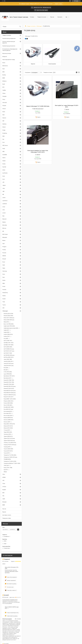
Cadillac (4, 90)
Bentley (4, 75)
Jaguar (4, 185)
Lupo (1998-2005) (8, 374)
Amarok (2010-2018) (8, 314)
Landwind (5, 204)
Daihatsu (4, 124)
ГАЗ (3, 496)
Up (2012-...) (6, 470)
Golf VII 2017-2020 (8, 353)
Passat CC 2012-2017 (9, 397)
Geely (4, 149)
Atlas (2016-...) (7, 322)
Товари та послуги (42, 17)
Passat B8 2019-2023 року (10, 393)
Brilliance (4, 81)
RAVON (4, 256)
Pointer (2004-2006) (8, 403)
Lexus (4, 207)
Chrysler (4, 106)
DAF (3, 121)
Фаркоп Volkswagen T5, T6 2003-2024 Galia (38, 106)
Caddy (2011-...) (7, 330)
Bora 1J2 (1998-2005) (9, 324)
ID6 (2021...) (6, 370)
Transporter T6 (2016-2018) (10, 461)
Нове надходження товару (9, 60)
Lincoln (4, 213)
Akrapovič (5, 57)
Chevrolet (5, 103)
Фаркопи (33, 64)
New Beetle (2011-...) (8, 378)
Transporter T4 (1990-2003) (10, 455)
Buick (4, 84)
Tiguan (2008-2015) (8, 436)
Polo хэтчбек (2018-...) (9, 416)
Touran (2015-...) (7, 453)
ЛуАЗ (4, 499)
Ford (3, 142)
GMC (4, 152)
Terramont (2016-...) (8, 434)
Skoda (4, 280)
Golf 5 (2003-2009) (8, 347)
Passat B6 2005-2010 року (10, 386)
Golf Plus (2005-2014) (9, 357)
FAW (3, 136)
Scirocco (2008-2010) (9, 420)
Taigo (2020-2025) (8, 432)
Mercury (4, 228)
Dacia (4, 112)
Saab (4, 265)
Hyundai (4, 167)
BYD (3, 87)
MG (3, 231)
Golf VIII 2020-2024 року (9, 355)
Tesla (4, 302)
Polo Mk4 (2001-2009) (9, 407)
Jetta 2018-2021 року (9, 366)
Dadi (3, 115)
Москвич (4, 502)
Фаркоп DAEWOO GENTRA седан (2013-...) (12, 608)
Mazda (4, 222)
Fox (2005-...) (7, 339)
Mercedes (5, 225)
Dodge (4, 130)
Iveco (4, 179)
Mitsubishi (5, 237)
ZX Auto (4, 487)
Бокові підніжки (52, 64)
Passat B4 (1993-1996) (9, 382)
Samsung (5, 271)
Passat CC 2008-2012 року (10, 395)
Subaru (4, 296)
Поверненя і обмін (7, 518)
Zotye (4, 484)
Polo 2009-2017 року (8, 409)
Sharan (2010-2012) (8, 426)
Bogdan (4, 490)
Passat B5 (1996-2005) (9, 384)
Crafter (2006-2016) (8, 334)
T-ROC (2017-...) (7, 466)
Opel (3, 244)
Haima (4, 158)
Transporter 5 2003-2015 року (10, 457)
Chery (4, 99)
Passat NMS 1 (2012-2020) (10, 399)
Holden (4, 161)
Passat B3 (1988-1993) (9, 380)
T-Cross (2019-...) (7, 430)
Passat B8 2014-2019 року (10, 391)
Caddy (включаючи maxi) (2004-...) (12, 328)
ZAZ (3, 480)
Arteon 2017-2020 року (9, 318)
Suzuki (4, 299)
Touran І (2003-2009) (8, 449)
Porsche (4, 253)
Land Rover (5, 201)
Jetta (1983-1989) (8, 359)
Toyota (4, 305)
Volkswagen (39, 26)
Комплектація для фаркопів (9, 38)
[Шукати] (20, 27)
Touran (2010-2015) (8, 451)
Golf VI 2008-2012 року (9, 349)
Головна (32, 17)
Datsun (4, 127)
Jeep (4, 188)
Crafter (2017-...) (7, 336)
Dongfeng (5, 133)
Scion (4, 274)
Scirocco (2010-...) (8, 422)
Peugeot (4, 247)
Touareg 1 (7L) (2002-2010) (10, 443)
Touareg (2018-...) (8, 447)
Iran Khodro (5, 173)
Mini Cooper (5, 234)
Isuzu (4, 176)
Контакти (60, 17)
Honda (4, 164)
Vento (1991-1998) (8, 468)
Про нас (52, 17)
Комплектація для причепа (9, 46)
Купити (39, 117)
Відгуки (4, 512)
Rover (4, 262)
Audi (3, 69)
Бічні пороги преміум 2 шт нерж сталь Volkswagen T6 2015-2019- (38, 151)
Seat (4, 277)
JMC (3, 191)
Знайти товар (58, 4)
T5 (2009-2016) (7, 459)
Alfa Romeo (5, 66)
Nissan (4, 240)
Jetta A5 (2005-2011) (9, 361)
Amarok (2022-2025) (8, 316)
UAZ (3, 308)
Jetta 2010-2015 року (9, 364)
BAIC (4, 72)
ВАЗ (3, 493)
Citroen (4, 109)
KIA (3, 194)
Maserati (4, 219)
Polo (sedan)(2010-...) (9, 411)
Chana (4, 93)
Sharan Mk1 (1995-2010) (9, 424)
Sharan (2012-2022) (8, 428)
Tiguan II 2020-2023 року (9, 441)
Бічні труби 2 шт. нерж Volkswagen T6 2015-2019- (67, 106)
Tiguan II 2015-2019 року (9, 438)
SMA (4, 283)
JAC (3, 182)
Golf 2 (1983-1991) (8, 341)
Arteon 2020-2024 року (9, 320)
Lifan (4, 210)
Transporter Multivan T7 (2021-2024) (12, 463)
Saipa (4, 268)
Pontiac (4, 250)
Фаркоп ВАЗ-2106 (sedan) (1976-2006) (12, 568)
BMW (4, 78)
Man (3, 216)
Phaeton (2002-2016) (9, 401)
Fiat (3, 139)
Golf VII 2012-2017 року (9, 351)
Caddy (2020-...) (7, 332)
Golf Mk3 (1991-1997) (9, 343)
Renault (4, 259)
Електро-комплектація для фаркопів (9, 42)
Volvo (4, 474)
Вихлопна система (7, 53)
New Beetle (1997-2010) (9, 376)
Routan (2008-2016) (8, 418)
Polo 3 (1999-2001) (8, 405)
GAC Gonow (5, 145)
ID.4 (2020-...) (7, 368)
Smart (4, 286)
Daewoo (4, 118)
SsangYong (5, 293)
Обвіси (5, 472)
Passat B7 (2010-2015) (9, 388)
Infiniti (4, 170)
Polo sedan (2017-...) (8, 413)
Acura (4, 63)
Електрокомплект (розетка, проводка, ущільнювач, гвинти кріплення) (11, 571)
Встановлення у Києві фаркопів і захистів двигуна (10, 50)
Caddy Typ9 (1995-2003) (9, 326)
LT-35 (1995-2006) (8, 372)
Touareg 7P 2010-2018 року (10, 445)
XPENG (4, 477)
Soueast (4, 290)
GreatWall (5, 155)
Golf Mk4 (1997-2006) (9, 345)
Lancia (4, 198)
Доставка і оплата (7, 515)
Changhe (4, 96)
